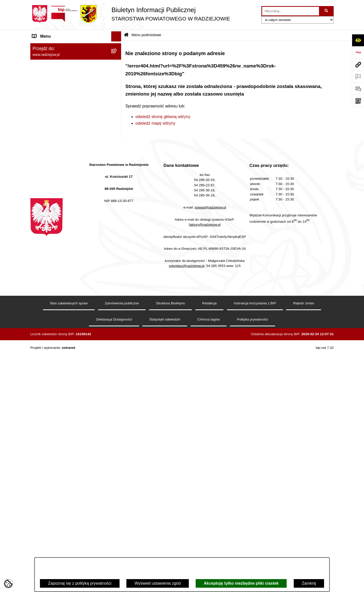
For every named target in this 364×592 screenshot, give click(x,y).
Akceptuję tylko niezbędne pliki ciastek (241, 583)
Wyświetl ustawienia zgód (157, 583)
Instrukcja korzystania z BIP (255, 549)
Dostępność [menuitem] (43, 358)
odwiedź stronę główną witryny (163, 117)
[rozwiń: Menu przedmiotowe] (117, 140)
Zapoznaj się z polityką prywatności (80, 583)
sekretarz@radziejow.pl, (187, 511)
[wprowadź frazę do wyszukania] (291, 11)
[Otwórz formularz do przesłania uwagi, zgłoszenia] (358, 89)
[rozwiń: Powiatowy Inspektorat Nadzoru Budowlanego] (117, 207)
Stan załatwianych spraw (69, 549)
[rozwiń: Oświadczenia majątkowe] (117, 113)
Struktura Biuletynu (170, 549)
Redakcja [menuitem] (41, 150)
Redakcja (209, 549)
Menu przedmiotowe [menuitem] (51, 140)
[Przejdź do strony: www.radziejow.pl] (358, 64)
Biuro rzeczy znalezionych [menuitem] (56, 288)
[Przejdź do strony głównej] (130, 14)
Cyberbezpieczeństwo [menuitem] (52, 348)
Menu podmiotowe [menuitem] (49, 46)
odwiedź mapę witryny (155, 123)
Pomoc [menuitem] (39, 318)
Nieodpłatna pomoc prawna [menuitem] (57, 298)
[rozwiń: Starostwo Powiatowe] (117, 87)
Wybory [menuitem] (39, 277)
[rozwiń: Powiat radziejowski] (117, 60)
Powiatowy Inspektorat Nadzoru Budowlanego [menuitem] (61, 210)
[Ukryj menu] (116, 36)
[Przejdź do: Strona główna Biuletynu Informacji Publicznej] (126, 35)
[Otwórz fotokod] (358, 101)
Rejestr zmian (304, 549)
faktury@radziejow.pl (205, 470)
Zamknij (309, 583)
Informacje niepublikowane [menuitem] (56, 328)
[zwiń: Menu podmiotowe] (117, 47)
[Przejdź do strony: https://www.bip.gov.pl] (358, 52)
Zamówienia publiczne (122, 549)
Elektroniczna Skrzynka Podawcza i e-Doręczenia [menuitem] (67, 226)
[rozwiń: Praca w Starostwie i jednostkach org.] (117, 187)
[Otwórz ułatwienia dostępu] (358, 40)
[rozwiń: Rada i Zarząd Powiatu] (117, 73)
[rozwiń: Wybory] (117, 278)
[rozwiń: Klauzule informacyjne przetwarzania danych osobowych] (117, 170)
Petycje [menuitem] (39, 308)
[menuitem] (76, 60)
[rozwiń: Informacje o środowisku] (117, 197)
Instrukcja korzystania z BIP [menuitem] (57, 160)
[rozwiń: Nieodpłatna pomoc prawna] (117, 298)
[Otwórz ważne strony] (358, 77)
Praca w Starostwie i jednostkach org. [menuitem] (66, 186)
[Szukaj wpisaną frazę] (327, 11)
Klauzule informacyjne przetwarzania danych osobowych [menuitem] (65, 173)
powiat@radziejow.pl (210, 453)
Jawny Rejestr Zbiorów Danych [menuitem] (60, 338)
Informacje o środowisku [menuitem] (54, 197)
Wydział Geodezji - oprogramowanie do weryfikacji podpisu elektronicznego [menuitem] (68, 242)
